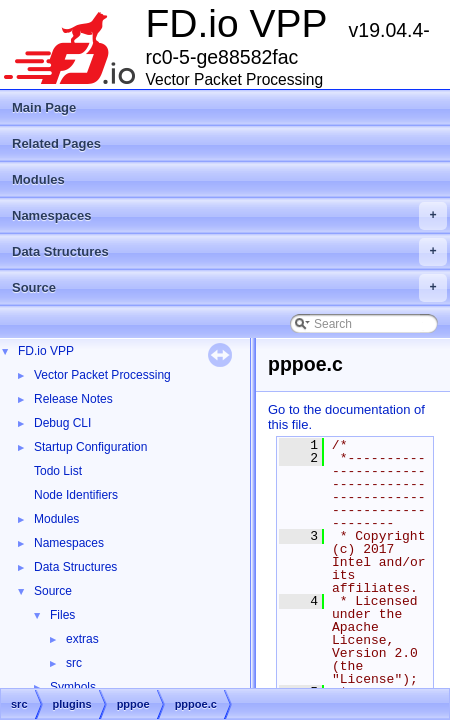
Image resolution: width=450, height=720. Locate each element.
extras (82, 639)
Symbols (73, 687)
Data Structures (229, 252)
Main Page (44, 107)
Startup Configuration (90, 447)
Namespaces (229, 216)
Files (62, 615)
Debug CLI (62, 423)
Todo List (58, 471)
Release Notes (73, 399)
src (74, 663)
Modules (38, 179)
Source (229, 288)
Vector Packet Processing (102, 375)
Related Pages (56, 143)
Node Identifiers (76, 495)
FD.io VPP (46, 351)
